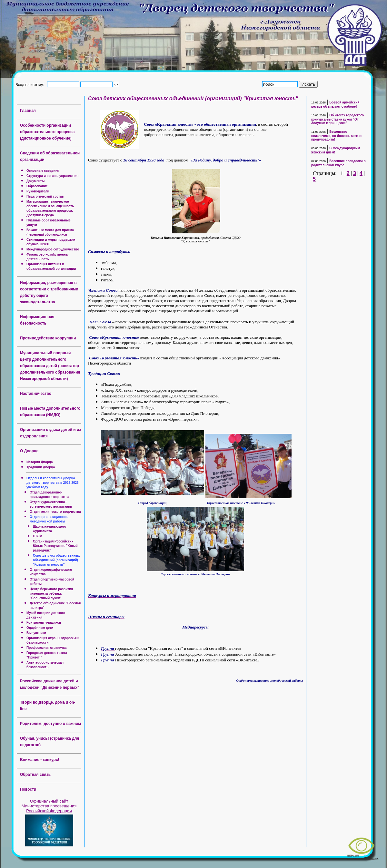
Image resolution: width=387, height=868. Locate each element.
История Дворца (40, 462)
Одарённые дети (40, 628)
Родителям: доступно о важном (50, 724)
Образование (37, 186)
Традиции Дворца (41, 467)
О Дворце (29, 451)
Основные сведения (43, 171)
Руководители (38, 191)
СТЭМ (38, 536)
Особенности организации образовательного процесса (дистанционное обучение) (47, 132)
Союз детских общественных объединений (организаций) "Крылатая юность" (56, 560)
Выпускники (36, 633)
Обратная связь (35, 775)
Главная (28, 111)
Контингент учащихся (44, 623)
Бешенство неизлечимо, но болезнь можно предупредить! (336, 136)
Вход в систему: (31, 84)
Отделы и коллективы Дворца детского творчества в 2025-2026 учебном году (53, 483)
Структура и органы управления (52, 176)
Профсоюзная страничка (46, 648)
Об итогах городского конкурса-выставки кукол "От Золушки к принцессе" (337, 119)
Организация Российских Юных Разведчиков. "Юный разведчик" (55, 546)
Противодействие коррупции (48, 338)
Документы (35, 181)
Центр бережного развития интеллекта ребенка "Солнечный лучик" (51, 594)
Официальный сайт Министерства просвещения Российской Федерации (49, 806)
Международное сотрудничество (53, 249)
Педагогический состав (45, 196)
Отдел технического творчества (55, 512)
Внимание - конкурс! (40, 760)
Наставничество (36, 394)
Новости (28, 789)
